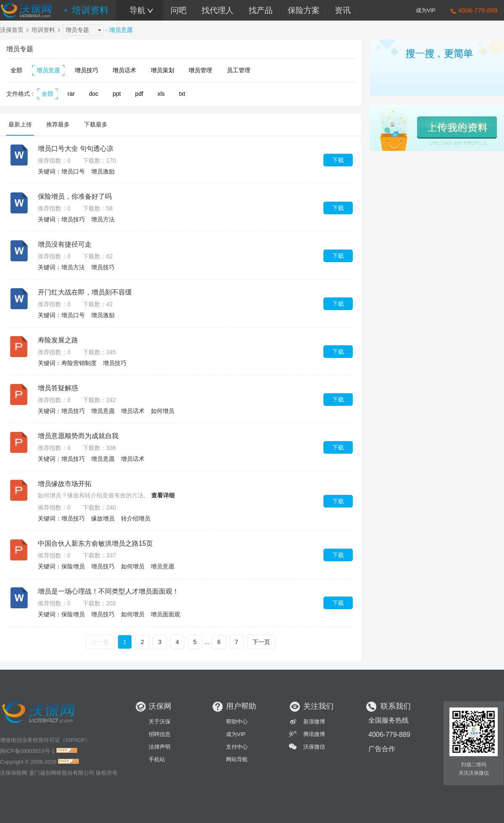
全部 (16, 70)
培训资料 (90, 10)
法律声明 (160, 747)
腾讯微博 (314, 734)
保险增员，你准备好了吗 (75, 196)
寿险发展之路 (58, 340)
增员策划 (163, 70)
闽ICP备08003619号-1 (27, 751)
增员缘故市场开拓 (65, 484)
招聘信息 (160, 734)
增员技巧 (87, 70)
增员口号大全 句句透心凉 (76, 149)
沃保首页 (12, 30)
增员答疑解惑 (58, 388)
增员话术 (124, 70)
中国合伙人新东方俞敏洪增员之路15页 (95, 543)
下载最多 (96, 124)
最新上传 (20, 124)
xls (161, 94)
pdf (139, 94)
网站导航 (237, 759)
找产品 (261, 10)
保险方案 (304, 10)
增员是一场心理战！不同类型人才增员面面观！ (108, 591)
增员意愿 (48, 70)
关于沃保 (160, 722)
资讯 (343, 10)
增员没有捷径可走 (65, 244)
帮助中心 (237, 722)
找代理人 (218, 10)
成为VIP (426, 10)
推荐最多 (58, 124)
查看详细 (163, 495)
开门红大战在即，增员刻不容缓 (85, 292)
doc (94, 94)
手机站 (157, 759)
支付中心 (237, 747)
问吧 (178, 10)
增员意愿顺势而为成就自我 (78, 436)
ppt (117, 94)
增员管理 (200, 70)
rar (71, 94)
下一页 (261, 642)
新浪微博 (314, 722)
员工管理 (239, 70)
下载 (338, 160)
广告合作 (382, 749)
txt (182, 94)
